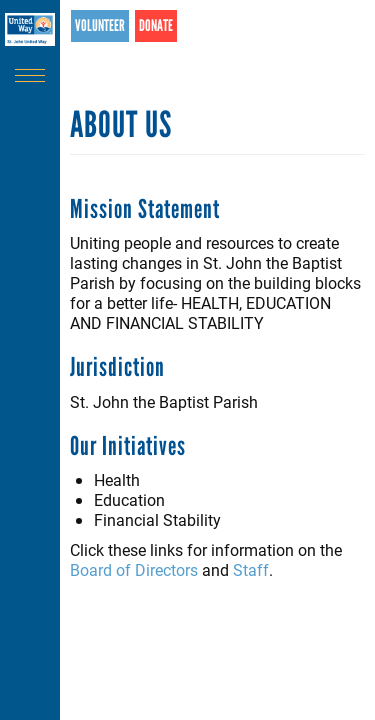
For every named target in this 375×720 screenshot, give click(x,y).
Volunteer (100, 25)
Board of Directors (134, 569)
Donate (156, 25)
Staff (251, 569)
